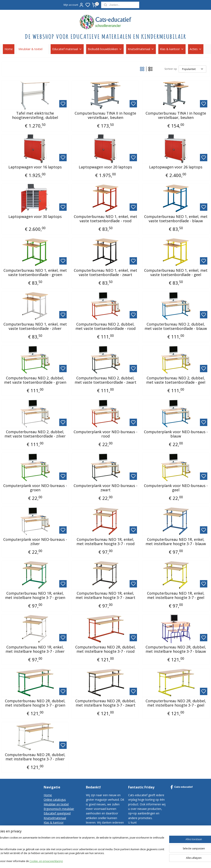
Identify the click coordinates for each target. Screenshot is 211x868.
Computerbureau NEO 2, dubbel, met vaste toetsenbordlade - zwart (105, 380)
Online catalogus (55, 800)
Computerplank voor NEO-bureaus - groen (35, 488)
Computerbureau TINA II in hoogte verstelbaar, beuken (105, 116)
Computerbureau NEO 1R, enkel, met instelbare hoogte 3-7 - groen (35, 596)
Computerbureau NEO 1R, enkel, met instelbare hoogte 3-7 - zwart (105, 596)
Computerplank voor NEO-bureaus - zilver (35, 542)
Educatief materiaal (67, 49)
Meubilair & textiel (33, 49)
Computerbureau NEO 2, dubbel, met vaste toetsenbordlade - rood (105, 326)
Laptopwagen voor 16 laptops (35, 167)
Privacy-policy (53, 841)
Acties (196, 49)
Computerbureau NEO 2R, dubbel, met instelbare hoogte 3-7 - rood (105, 649)
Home (9, 49)
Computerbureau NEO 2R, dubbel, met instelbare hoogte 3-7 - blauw (176, 649)
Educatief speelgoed (57, 813)
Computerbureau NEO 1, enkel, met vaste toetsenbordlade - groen (35, 273)
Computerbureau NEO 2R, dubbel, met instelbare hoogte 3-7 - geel (176, 703)
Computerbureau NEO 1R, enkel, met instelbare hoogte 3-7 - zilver (35, 649)
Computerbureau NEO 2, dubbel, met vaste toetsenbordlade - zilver (35, 434)
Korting (48, 827)
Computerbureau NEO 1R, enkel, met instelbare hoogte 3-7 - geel (176, 596)
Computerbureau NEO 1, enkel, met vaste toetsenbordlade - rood (105, 219)
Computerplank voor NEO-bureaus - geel (176, 488)
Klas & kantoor (172, 49)
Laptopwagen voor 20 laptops (105, 167)
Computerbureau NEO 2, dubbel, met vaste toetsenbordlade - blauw (176, 326)
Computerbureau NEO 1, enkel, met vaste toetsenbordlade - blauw (176, 219)
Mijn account (74, 5)
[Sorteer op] (192, 69)
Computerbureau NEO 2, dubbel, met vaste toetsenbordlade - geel (176, 380)
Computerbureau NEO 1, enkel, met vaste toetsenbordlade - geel (176, 273)
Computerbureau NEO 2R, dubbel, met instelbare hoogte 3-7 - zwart (105, 703)
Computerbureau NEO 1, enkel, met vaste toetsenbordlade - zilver (35, 326)
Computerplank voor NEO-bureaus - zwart (105, 488)
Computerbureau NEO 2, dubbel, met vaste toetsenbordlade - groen (35, 380)
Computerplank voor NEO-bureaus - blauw (176, 434)
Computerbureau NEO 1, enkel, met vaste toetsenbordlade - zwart (105, 273)
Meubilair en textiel (56, 804)
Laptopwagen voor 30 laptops (35, 217)
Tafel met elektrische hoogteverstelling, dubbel (35, 116)
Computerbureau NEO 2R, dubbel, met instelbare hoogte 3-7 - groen (35, 703)
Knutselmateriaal (141, 49)
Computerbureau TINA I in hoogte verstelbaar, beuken (176, 116)
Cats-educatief (182, 787)
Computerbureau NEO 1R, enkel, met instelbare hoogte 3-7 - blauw (176, 542)
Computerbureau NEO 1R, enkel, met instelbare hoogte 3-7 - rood (105, 542)
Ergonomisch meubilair (59, 809)
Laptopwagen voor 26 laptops (176, 167)
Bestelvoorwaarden (57, 836)
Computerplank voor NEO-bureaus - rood (105, 434)
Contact (49, 832)
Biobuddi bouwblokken (105, 49)
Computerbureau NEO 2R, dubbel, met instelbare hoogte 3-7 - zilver (35, 757)
